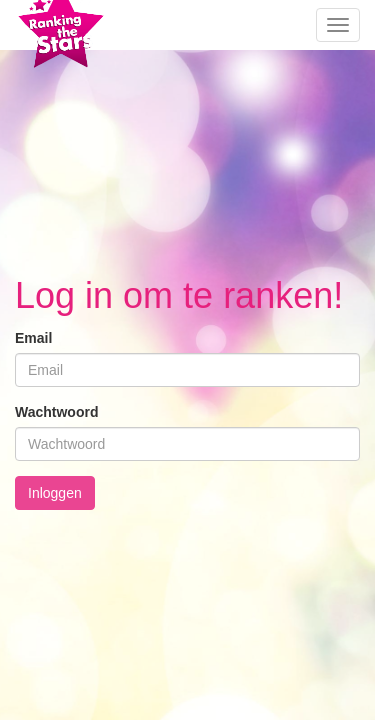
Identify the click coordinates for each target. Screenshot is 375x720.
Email (33, 338)
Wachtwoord (56, 412)
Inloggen (55, 493)
